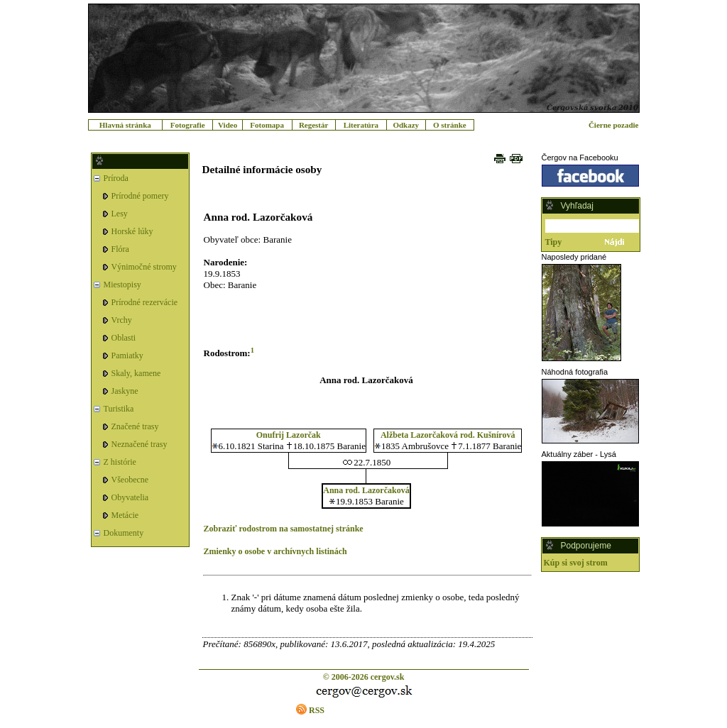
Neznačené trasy (140, 444)
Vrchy (122, 320)
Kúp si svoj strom (576, 563)
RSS (317, 710)
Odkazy (406, 125)
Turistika (119, 409)
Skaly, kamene (136, 373)
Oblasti (124, 338)
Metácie (125, 515)
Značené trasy (135, 426)
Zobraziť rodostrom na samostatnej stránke (284, 529)
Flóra (120, 249)
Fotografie (188, 125)
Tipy (554, 242)
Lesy (120, 214)
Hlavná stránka (125, 125)
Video (228, 125)
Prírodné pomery (140, 196)
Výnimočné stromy (144, 267)
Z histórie (120, 462)
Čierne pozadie (614, 125)
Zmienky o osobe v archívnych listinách (275, 551)
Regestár (314, 125)
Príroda (116, 178)
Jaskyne (125, 391)
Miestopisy (122, 285)
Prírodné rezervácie (145, 302)
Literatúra (361, 125)
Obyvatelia (130, 497)
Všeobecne (130, 480)
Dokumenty (124, 533)
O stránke (450, 125)
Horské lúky (132, 231)
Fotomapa (267, 125)
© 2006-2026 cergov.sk (364, 677)
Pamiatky (127, 355)
